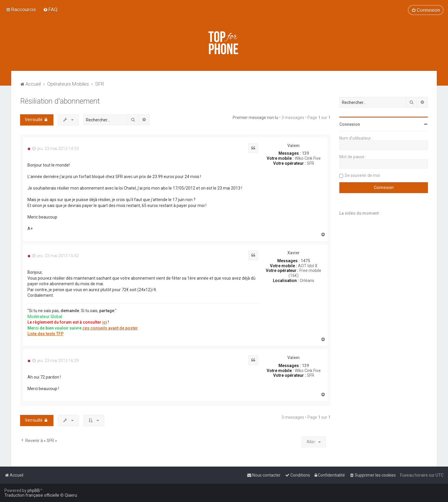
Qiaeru (71, 495)
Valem (294, 146)
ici (105, 322)
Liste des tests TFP (45, 334)
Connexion (350, 124)
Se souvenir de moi (362, 175)
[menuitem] (50, 9)
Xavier (294, 253)
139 (305, 153)
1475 (305, 261)
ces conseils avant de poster (110, 328)
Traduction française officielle (32, 495)
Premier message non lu (255, 118)
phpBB (34, 490)
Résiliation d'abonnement (60, 101)
